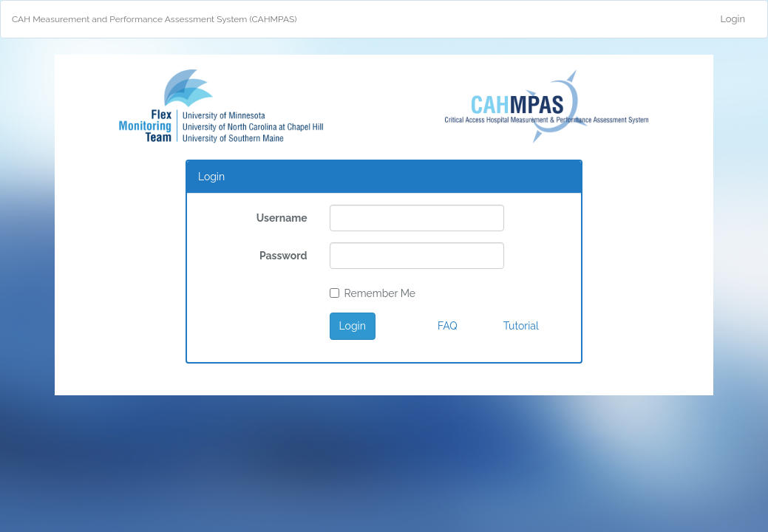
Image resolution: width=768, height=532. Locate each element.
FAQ (448, 326)
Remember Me (373, 293)
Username (282, 218)
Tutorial (521, 326)
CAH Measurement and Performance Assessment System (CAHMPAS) (154, 19)
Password (283, 256)
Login (733, 19)
